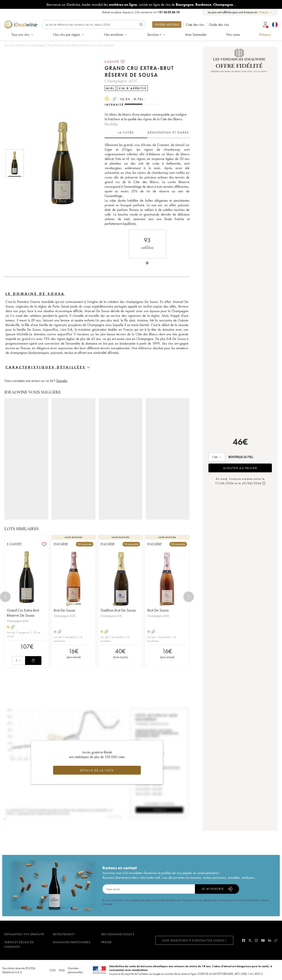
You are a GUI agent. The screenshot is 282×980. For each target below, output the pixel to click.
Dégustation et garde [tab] (168, 132)
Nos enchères (116, 35)
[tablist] (147, 133)
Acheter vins (22, 45)
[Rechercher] (94, 24)
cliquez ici (128, 12)
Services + (156, 35)
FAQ (62, 970)
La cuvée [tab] (126, 132)
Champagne (38, 45)
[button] (60, 163)
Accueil (9, 45)
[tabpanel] (147, 184)
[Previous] (5, 597)
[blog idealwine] (276, 940)
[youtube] (263, 940)
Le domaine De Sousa (35, 294)
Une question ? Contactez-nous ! (194, 940)
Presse (107, 942)
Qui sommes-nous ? (118, 934)
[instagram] (256, 940)
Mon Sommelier (196, 35)
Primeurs (265, 35)
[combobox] (266, 12)
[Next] (189, 597)
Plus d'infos (111, 124)
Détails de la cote (97, 770)
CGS (53, 970)
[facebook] (244, 940)
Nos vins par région (69, 35)
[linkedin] (270, 940)
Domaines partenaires (72, 942)
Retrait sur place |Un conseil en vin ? (141, 12)
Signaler (62, 381)
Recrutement (64, 934)
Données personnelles (75, 970)
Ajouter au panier (240, 468)
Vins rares (233, 35)
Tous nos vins (23, 35)
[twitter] (250, 940)
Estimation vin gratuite (24, 934)
